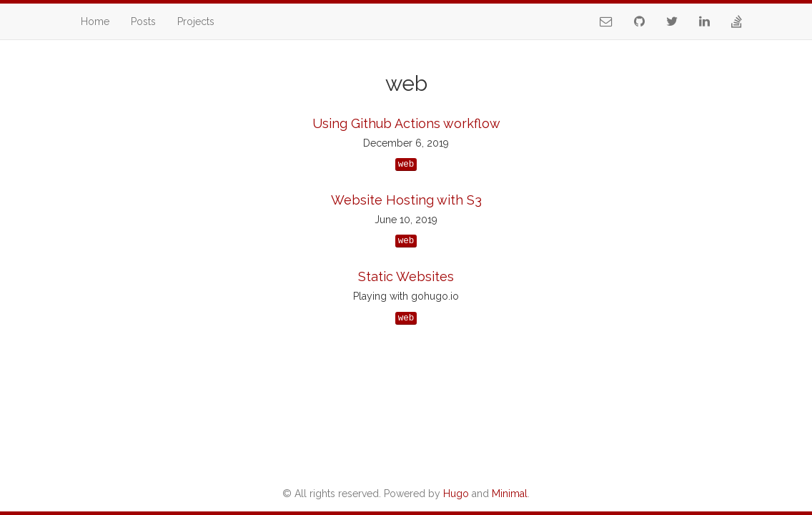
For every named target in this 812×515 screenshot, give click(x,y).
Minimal (510, 494)
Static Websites (406, 276)
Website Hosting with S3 (406, 200)
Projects (196, 21)
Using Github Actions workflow (406, 123)
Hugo (456, 494)
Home (95, 21)
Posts (143, 21)
